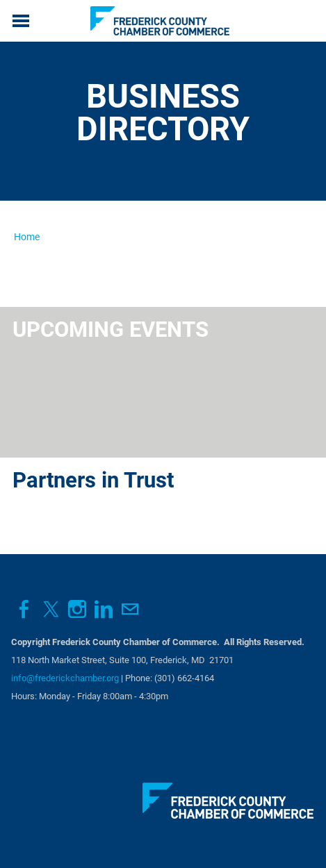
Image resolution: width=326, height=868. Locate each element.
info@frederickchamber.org (65, 678)
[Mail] (130, 609)
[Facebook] (24, 609)
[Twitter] (51, 609)
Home (27, 237)
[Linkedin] (104, 609)
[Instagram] (77, 609)
